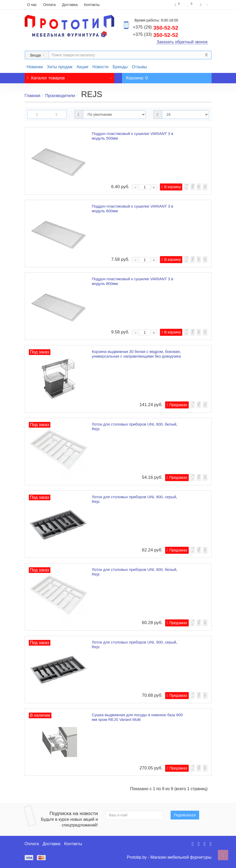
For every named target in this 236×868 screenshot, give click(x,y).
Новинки (35, 67)
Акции (82, 67)
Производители (60, 96)
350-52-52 (156, 28)
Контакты (92, 5)
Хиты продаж (60, 67)
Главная (33, 96)
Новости (100, 67)
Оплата (49, 5)
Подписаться (185, 815)
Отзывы (140, 67)
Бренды (120, 67)
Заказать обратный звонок (182, 42)
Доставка (70, 5)
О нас (32, 5)
